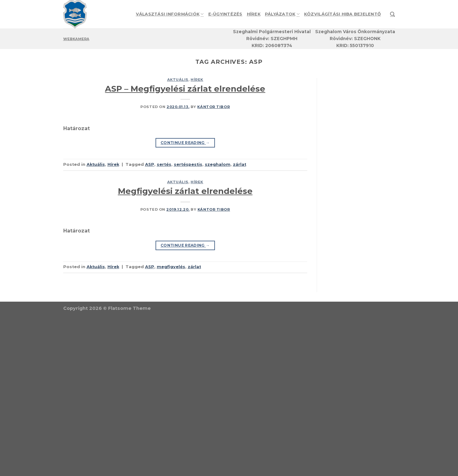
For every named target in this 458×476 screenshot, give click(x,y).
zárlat (240, 164)
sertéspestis (188, 164)
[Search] (392, 14)
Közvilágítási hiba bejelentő (342, 14)
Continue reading (185, 143)
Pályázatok (282, 14)
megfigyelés (171, 267)
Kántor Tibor (214, 107)
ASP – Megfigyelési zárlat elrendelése (185, 89)
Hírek (254, 14)
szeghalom (218, 164)
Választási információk (170, 14)
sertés (164, 164)
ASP (150, 164)
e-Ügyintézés (225, 14)
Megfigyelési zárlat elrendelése (185, 191)
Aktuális (178, 80)
